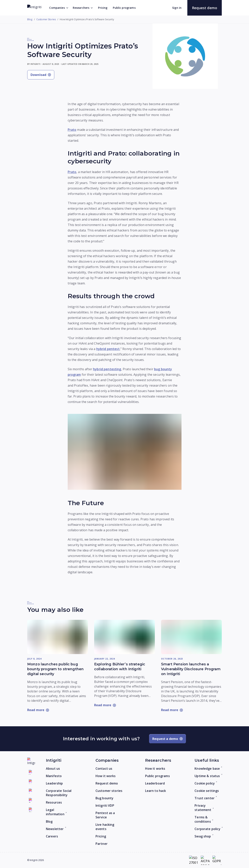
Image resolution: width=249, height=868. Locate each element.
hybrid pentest (108, 349)
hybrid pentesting (107, 369)
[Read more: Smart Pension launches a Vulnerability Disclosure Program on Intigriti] (191, 637)
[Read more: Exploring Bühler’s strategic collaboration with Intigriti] (124, 637)
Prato (72, 130)
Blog (30, 19)
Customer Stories (46, 19)
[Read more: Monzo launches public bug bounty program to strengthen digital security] (58, 637)
